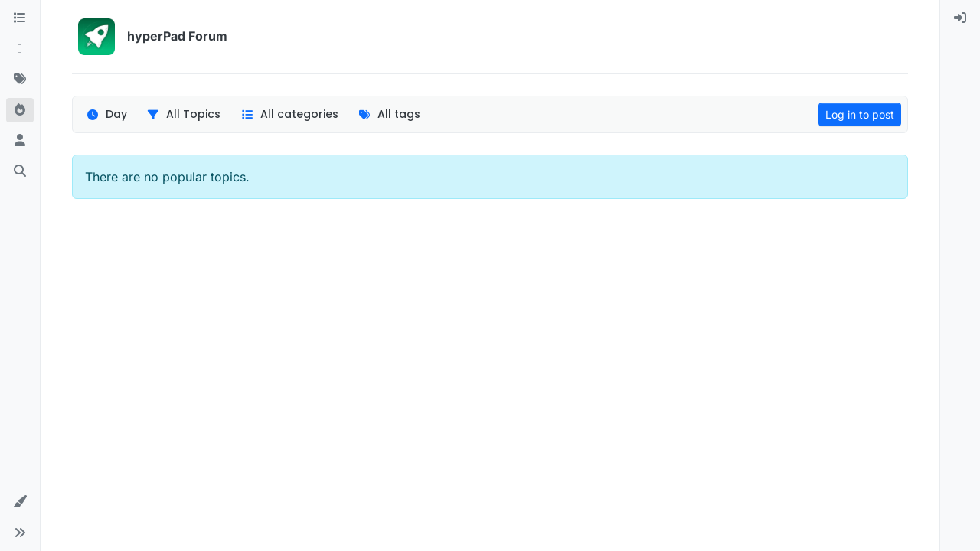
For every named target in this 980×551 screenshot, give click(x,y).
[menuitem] (960, 18)
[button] (20, 502)
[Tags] (20, 80)
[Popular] (20, 110)
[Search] (20, 171)
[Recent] (20, 49)
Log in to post (860, 114)
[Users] (20, 141)
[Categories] (20, 18)
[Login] (960, 18)
